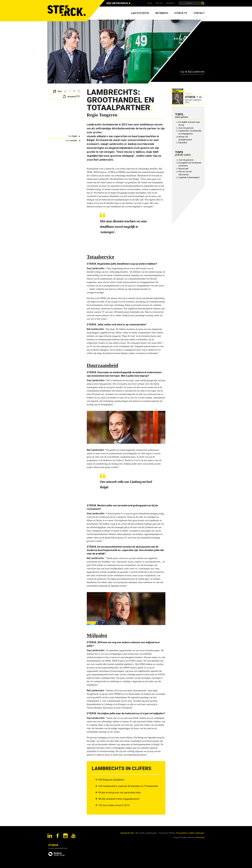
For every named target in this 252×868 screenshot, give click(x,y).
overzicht (73, 140)
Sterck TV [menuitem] (181, 13)
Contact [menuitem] (199, 13)
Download (71, 97)
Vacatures (170, 3)
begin (75, 136)
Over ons (159, 3)
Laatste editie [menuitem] (140, 13)
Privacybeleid (181, 833)
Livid (184, 837)
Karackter (183, 143)
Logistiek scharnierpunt (189, 177)
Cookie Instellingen (197, 833)
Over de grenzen (186, 128)
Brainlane (201, 837)
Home (150, 3)
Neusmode (183, 169)
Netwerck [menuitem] (162, 13)
